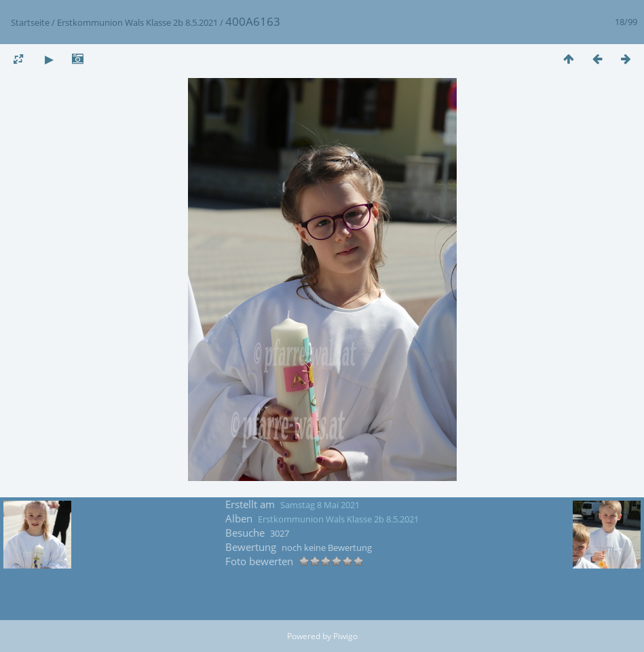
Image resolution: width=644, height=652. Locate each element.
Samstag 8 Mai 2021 (320, 505)
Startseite (30, 22)
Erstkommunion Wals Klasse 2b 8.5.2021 (137, 22)
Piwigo (345, 636)
